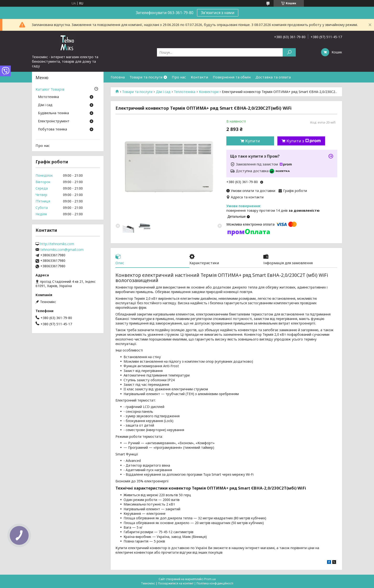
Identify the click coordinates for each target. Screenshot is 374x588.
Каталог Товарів (50, 89)
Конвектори (209, 92)
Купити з (304, 141)
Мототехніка (48, 97)
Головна (118, 77)
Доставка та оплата (273, 77)
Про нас (179, 77)
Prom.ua (210, 579)
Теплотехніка (185, 92)
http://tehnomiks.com (57, 244)
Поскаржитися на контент (176, 583)
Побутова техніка (52, 129)
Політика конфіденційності (215, 583)
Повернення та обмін (232, 77)
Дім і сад (163, 92)
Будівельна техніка (53, 113)
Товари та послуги (146, 77)
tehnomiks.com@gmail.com (62, 250)
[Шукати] (289, 52)
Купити (253, 141)
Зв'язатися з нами (218, 13)
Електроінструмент (54, 121)
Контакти (199, 77)
